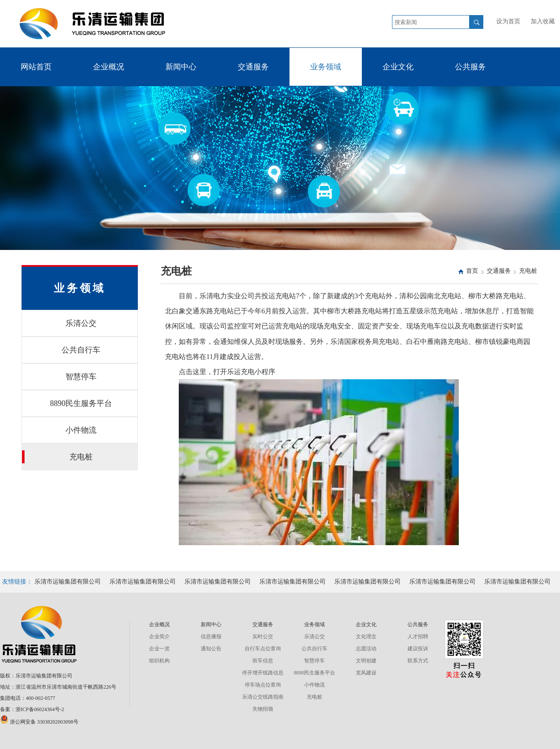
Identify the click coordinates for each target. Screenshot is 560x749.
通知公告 (211, 649)
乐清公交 (59, 323)
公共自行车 (61, 350)
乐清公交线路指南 (263, 697)
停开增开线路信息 (263, 673)
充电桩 (57, 457)
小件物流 (59, 430)
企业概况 (109, 67)
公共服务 (470, 67)
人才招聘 (418, 637)
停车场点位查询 (263, 685)
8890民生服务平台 (67, 403)
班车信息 (263, 661)
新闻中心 (181, 67)
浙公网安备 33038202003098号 (39, 722)
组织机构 (159, 661)
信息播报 (211, 637)
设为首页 (508, 21)
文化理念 (366, 637)
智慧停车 (59, 377)
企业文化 (398, 67)
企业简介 (159, 637)
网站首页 (36, 67)
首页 (472, 271)
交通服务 (253, 67)
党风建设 (366, 673)
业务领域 (326, 67)
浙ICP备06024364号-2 (40, 709)
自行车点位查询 (263, 649)
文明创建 (366, 661)
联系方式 (418, 661)
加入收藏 (543, 21)
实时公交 (263, 637)
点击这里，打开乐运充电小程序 (227, 372)
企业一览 (159, 649)
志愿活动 (366, 649)
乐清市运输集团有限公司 (68, 582)
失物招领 (263, 709)
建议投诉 (418, 649)
